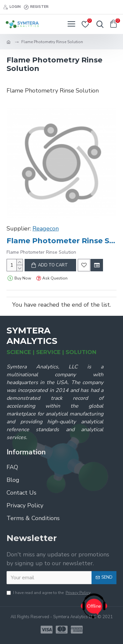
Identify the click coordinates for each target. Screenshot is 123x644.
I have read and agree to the (49, 593)
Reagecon (46, 229)
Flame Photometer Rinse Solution (61, 241)
